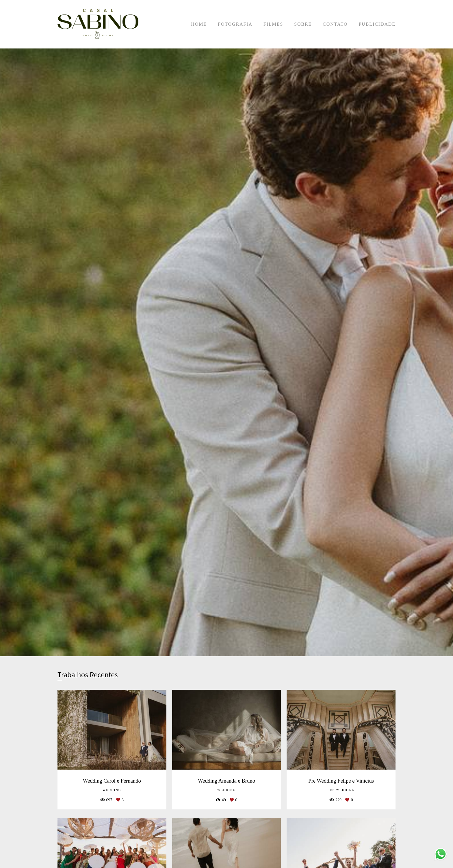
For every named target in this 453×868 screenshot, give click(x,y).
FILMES (273, 24)
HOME (199, 24)
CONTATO (335, 24)
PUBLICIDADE (377, 24)
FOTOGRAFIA (235, 24)
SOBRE (303, 24)
